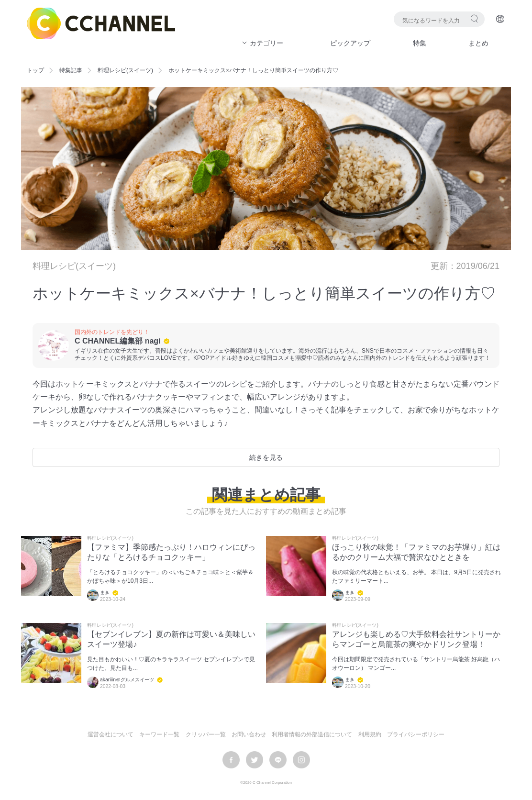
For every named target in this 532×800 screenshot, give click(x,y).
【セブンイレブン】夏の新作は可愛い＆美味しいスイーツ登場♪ (171, 639)
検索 (474, 18)
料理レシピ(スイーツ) (125, 70)
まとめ (478, 43)
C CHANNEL (101, 23)
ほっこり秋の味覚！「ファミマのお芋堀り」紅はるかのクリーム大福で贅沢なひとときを (416, 552)
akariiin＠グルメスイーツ (127, 680)
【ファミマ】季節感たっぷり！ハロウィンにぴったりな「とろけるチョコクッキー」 (171, 552)
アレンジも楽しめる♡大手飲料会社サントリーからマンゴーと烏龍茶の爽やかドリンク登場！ (416, 639)
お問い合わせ (249, 734)
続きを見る (266, 457)
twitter (255, 760)
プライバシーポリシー (416, 734)
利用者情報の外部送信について (312, 734)
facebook (231, 760)
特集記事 (71, 70)
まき (105, 593)
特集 (420, 43)
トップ (35, 70)
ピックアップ (350, 43)
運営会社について (111, 734)
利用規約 (370, 734)
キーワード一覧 (159, 734)
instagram (301, 760)
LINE (278, 760)
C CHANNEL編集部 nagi (118, 341)
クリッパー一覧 (206, 734)
